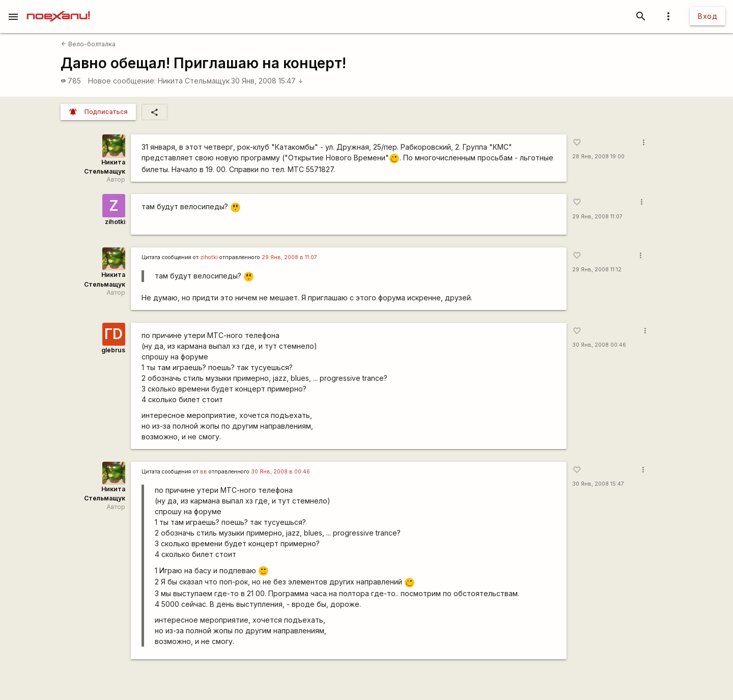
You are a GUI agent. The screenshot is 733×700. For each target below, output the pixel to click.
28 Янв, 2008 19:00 (598, 157)
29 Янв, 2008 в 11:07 (289, 257)
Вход (708, 16)
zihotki (115, 222)
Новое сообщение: (122, 81)
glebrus (113, 350)
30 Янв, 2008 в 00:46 (280, 472)
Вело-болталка (88, 44)
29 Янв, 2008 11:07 (597, 217)
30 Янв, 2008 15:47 (267, 81)
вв (204, 472)
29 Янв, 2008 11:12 (597, 270)
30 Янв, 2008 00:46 (599, 345)
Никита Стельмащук (194, 81)
